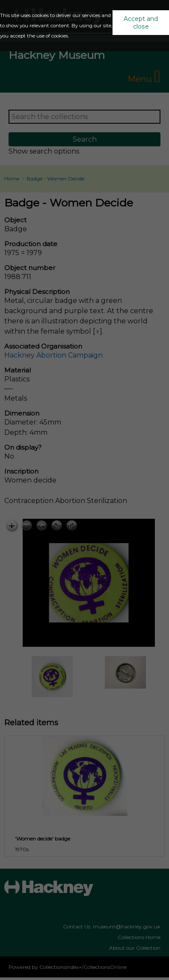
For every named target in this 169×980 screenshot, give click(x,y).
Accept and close (141, 23)
